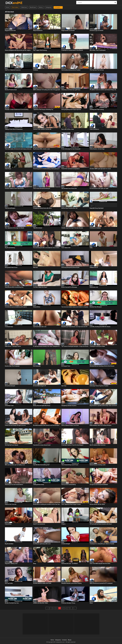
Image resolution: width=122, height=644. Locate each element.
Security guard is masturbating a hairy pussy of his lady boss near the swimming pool (47, 169)
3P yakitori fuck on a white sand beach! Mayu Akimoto (103, 90)
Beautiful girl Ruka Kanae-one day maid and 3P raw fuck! (75, 327)
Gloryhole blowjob (10, 386)
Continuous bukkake (95, 228)
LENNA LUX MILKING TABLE (41, 603)
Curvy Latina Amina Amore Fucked (71, 70)
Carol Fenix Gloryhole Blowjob (42, 188)
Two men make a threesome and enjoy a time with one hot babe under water (19, 149)
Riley (35, 563)
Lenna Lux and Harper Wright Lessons (15, 425)
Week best (24, 7)
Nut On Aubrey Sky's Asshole (98, 445)
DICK (10, 3)
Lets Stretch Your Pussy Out (69, 188)
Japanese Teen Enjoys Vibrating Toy (43, 109)
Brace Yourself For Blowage (69, 287)
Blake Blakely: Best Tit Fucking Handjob (101, 425)
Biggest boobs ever (10, 30)
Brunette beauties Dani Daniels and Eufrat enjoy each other (47, 425)
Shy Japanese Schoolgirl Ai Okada (14, 228)
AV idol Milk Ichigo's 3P (40, 386)
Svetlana (36, 70)
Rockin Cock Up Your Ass (12, 603)
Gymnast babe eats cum (40, 327)
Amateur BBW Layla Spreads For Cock (100, 169)
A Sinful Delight (66, 544)
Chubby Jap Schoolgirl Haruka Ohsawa (72, 228)
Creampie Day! (9, 327)
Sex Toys (64, 386)
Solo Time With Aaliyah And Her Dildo (100, 563)
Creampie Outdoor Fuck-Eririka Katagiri (72, 445)
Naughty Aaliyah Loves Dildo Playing (71, 583)
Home (8, 7)
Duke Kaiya (8, 169)
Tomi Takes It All (66, 248)
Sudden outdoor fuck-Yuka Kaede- (15, 188)
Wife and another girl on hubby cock (15, 465)
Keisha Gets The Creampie (12, 366)
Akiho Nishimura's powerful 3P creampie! (101, 583)
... (71, 608)
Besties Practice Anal (11, 90)
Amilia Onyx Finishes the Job (69, 208)
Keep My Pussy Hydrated (97, 208)
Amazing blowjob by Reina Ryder (70, 267)
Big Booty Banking (10, 248)
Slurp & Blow (37, 307)
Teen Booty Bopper (10, 208)
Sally (91, 248)
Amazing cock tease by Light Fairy (71, 90)
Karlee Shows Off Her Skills (97, 504)
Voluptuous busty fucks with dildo (42, 208)
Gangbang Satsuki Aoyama (69, 406)
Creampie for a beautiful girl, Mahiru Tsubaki (102, 544)
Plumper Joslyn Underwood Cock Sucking (17, 109)
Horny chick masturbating (69, 485)
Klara (91, 603)
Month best (33, 7)
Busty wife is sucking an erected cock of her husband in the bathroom (47, 504)
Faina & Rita (8, 524)
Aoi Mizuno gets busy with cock (42, 544)
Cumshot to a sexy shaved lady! (42, 445)
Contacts (64, 640)
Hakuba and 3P (94, 267)
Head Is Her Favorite (11, 504)
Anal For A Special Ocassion (13, 70)
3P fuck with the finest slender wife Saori (101, 524)
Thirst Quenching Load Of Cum (70, 465)
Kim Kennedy (37, 366)
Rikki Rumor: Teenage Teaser (13, 346)
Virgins (63, 524)
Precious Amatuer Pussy (68, 603)
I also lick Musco (94, 129)
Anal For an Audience (39, 524)
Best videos (15, 7)
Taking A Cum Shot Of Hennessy (14, 129)
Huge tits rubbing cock (11, 563)
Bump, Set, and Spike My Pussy (42, 406)
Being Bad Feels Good (11, 267)
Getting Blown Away (39, 485)
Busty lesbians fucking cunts (98, 465)
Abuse (70, 640)
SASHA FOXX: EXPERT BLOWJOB (42, 129)
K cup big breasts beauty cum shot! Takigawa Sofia (47, 346)
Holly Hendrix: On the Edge (97, 149)
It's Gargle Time (66, 366)
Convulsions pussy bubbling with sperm (16, 307)
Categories (49, 7)
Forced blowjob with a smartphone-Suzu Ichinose (47, 248)
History (41, 7)
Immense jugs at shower (97, 30)
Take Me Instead (38, 228)
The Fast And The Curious (97, 70)
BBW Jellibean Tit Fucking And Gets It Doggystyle (47, 90)
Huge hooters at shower (68, 30)
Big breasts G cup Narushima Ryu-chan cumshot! (103, 406)
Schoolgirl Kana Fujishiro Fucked (99, 386)
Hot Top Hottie (9, 583)
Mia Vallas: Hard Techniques (98, 50)
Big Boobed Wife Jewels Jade (42, 149)
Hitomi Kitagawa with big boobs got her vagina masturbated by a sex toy (19, 50)
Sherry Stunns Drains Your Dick (70, 425)
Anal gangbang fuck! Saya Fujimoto (71, 109)
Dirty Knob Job (94, 287)
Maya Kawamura (38, 30)
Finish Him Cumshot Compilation (71, 169)
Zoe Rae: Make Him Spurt (40, 287)
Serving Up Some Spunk (12, 445)
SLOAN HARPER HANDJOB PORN (42, 583)
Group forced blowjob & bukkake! (99, 485)
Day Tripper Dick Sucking (40, 50)
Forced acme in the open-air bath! (99, 188)
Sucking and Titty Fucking (97, 109)
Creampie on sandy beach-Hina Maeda (72, 50)
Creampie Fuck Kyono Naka (97, 346)
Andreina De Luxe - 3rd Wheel (70, 563)
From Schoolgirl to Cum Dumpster (71, 149)
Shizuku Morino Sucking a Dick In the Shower (102, 366)
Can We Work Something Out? (41, 465)
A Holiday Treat (9, 406)
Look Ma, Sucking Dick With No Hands (100, 327)
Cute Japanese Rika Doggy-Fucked (71, 504)
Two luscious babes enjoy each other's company (75, 307)
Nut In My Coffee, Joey (68, 129)
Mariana (35, 267)
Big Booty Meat (9, 544)
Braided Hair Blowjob (96, 307)
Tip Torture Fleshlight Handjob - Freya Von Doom (75, 346)
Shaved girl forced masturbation (14, 485)
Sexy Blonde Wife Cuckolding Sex (14, 287)
